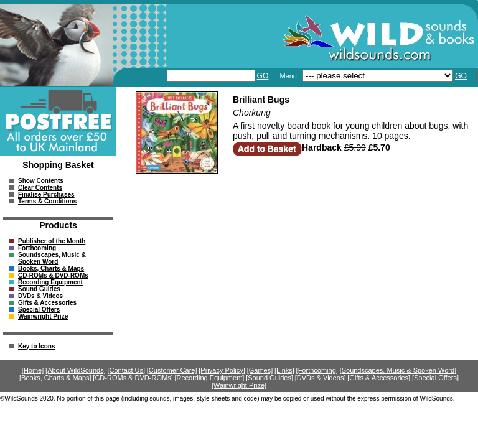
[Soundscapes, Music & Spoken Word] (398, 370)
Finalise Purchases (46, 194)
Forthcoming (37, 248)
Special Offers (39, 310)
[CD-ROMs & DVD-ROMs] (133, 378)
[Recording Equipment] (209, 378)
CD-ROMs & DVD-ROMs (53, 275)
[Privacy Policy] (222, 370)
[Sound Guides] (269, 378)
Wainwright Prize (43, 316)
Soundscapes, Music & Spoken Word (52, 258)
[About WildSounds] (76, 370)
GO (263, 76)
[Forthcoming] (317, 370)
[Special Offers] (435, 378)
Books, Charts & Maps (51, 268)
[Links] (284, 370)
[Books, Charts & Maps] (55, 378)
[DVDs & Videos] (321, 378)
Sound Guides (39, 289)
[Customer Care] (172, 370)
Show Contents (41, 181)
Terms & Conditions (47, 201)
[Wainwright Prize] (239, 385)
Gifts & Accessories (47, 303)
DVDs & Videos (40, 296)
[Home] (33, 370)
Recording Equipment (50, 282)
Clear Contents (40, 188)
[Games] (260, 370)
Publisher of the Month (52, 241)
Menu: (290, 76)
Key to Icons (36, 346)
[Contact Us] (127, 370)
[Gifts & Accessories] (379, 378)
